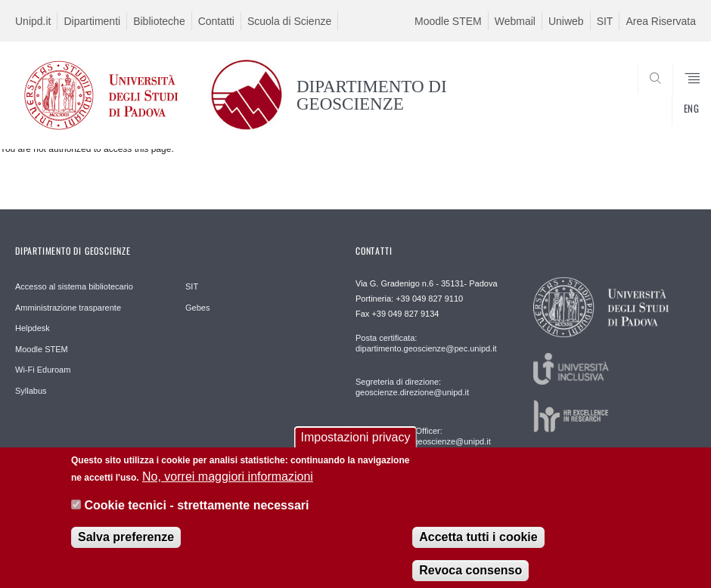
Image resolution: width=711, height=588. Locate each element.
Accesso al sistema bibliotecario (74, 286)
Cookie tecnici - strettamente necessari (196, 514)
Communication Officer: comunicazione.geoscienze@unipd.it (423, 436)
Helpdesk (33, 328)
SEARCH (650, 112)
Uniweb (566, 21)
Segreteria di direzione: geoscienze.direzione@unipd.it (412, 387)
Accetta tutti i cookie (478, 545)
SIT (605, 21)
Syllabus (31, 391)
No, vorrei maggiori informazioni (228, 485)
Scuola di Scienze (289, 21)
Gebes (197, 308)
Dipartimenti (92, 21)
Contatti (216, 21)
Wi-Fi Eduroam (43, 370)
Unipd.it (33, 21)
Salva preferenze (126, 545)
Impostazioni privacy (356, 446)
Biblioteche (159, 21)
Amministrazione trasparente (68, 308)
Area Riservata (661, 21)
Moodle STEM (448, 21)
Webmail (515, 21)
